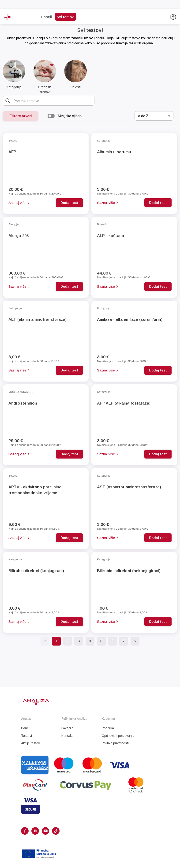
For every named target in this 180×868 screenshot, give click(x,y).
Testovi (26, 736)
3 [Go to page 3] (79, 641)
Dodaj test (69, 203)
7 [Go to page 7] (124, 641)
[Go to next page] (135, 641)
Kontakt (67, 736)
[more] (105, 17)
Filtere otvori (21, 116)
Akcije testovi (31, 743)
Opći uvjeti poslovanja (118, 736)
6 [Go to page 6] (112, 641)
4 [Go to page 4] (90, 641)
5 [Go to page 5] (101, 641)
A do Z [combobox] (143, 116)
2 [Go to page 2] (67, 641)
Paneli (47, 17)
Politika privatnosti (115, 743)
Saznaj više (19, 203)
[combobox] (52, 101)
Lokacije (67, 728)
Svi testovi (66, 17)
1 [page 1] (56, 641)
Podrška (108, 728)
